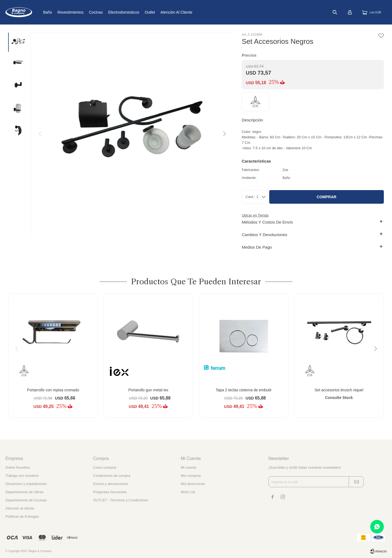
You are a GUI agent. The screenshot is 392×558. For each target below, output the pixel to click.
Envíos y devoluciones (111, 484)
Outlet (165, 12)
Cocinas (111, 12)
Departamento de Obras (24, 492)
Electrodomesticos (138, 12)
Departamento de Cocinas (26, 500)
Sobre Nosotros (18, 467)
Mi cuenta (188, 467)
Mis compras (191, 476)
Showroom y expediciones (26, 484)
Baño (62, 12)
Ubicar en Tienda (255, 215)
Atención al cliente (191, 12)
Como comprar (105, 467)
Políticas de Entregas (22, 516)
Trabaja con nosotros (22, 476)
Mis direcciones (193, 484)
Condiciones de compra (112, 476)
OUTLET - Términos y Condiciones (121, 500)
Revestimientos (85, 12)
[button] (224, 134)
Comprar (326, 197)
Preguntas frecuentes (110, 492)
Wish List (188, 492)
